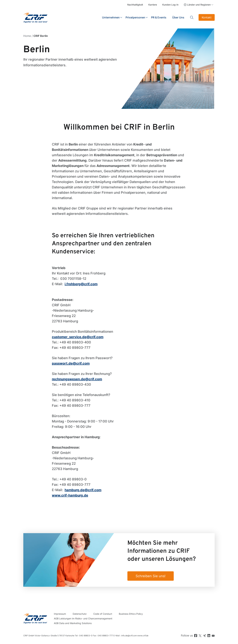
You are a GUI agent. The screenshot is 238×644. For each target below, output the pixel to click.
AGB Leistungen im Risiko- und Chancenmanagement (83, 618)
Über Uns (178, 17)
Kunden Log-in (170, 5)
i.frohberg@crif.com (81, 284)
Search (192, 17)
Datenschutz (80, 614)
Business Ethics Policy (131, 614)
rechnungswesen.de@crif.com (77, 379)
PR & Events (159, 17)
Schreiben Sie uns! (151, 576)
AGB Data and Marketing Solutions (73, 623)
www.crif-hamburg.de (70, 495)
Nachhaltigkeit (135, 5)
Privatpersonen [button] (135, 17)
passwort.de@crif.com (71, 363)
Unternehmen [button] (111, 17)
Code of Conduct (103, 614)
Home (27, 36)
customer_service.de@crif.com (78, 337)
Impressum (60, 614)
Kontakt (207, 17)
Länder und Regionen (199, 5)
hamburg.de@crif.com (83, 490)
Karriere (153, 5)
